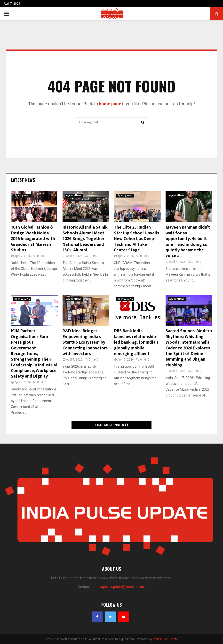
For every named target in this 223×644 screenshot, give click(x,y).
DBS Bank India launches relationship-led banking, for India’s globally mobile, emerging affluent (136, 342)
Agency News (22, 195)
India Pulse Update (165, 639)
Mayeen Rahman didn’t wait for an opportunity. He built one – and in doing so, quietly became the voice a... (188, 242)
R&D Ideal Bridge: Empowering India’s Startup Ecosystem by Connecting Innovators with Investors (85, 342)
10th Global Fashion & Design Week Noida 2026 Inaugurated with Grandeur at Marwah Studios (33, 239)
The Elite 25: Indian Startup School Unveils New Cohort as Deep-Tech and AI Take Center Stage (136, 239)
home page (110, 104)
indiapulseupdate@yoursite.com (120, 587)
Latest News (23, 180)
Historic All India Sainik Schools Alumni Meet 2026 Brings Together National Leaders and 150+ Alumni (85, 239)
